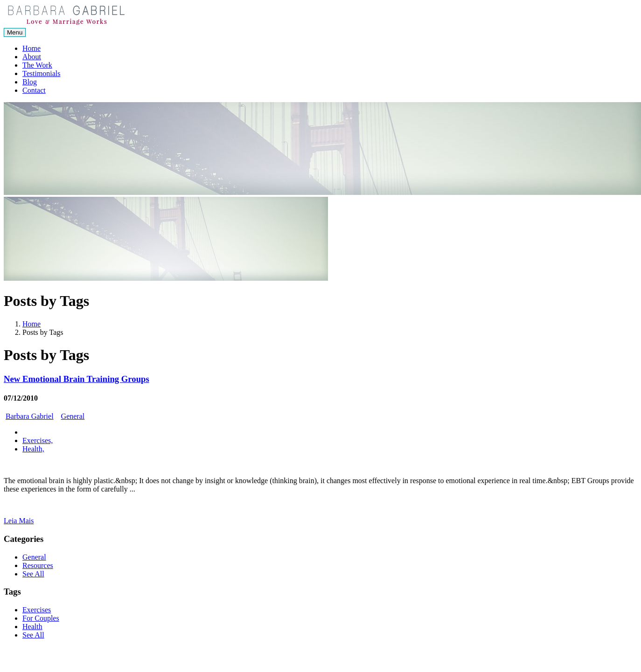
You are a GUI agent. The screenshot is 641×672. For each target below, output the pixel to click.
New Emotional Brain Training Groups (77, 379)
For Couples (41, 618)
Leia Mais (19, 521)
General (73, 416)
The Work (37, 65)
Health (32, 627)
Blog (30, 82)
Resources (38, 565)
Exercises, (38, 440)
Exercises (37, 610)
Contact (34, 90)
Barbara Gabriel (30, 416)
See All (33, 574)
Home (31, 48)
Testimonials (42, 73)
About (32, 57)
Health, (33, 449)
